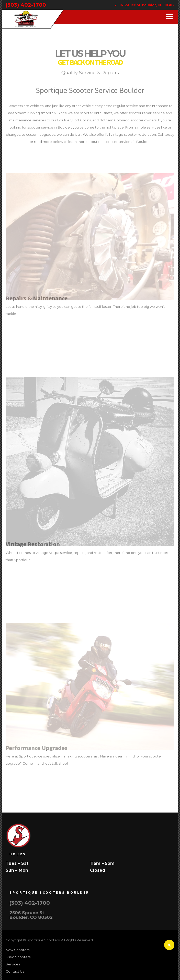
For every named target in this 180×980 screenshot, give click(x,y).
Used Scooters (18, 957)
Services (13, 964)
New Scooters (18, 950)
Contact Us (15, 971)
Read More (24, 326)
